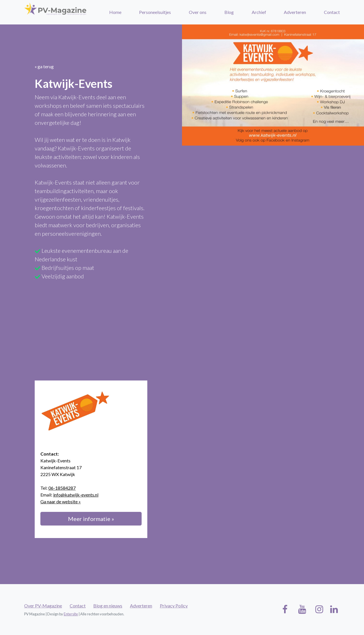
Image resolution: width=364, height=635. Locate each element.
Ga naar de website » (61, 501)
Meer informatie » (91, 519)
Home (115, 12)
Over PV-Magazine (43, 606)
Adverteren (295, 12)
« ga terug (44, 66)
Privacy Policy (174, 606)
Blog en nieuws (108, 606)
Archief (259, 12)
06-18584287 (62, 488)
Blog (229, 12)
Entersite (71, 614)
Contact (332, 12)
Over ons (198, 12)
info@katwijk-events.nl (76, 495)
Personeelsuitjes (155, 12)
